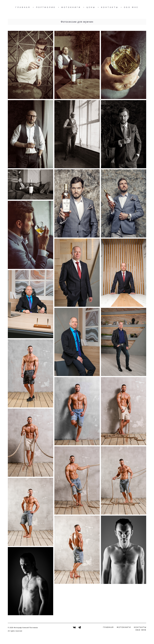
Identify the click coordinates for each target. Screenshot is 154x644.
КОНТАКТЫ (110, 7)
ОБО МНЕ (131, 7)
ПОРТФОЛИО (46, 7)
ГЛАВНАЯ (23, 7)
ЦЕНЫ (91, 7)
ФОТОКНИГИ (71, 7)
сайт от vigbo (141, 638)
